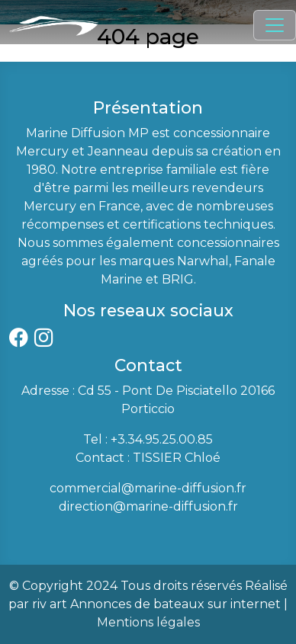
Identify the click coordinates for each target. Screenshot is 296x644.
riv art (50, 604)
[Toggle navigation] (275, 25)
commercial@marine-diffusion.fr (148, 488)
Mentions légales (148, 622)
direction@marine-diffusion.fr (148, 506)
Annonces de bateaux (137, 604)
